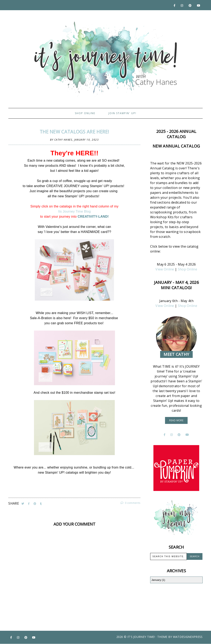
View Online (165, 269)
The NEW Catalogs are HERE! (74, 132)
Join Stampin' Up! (122, 113)
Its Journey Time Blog (74, 211)
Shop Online (85, 113)
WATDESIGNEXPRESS (188, 637)
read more (176, 420)
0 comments (131, 503)
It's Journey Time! (141, 637)
